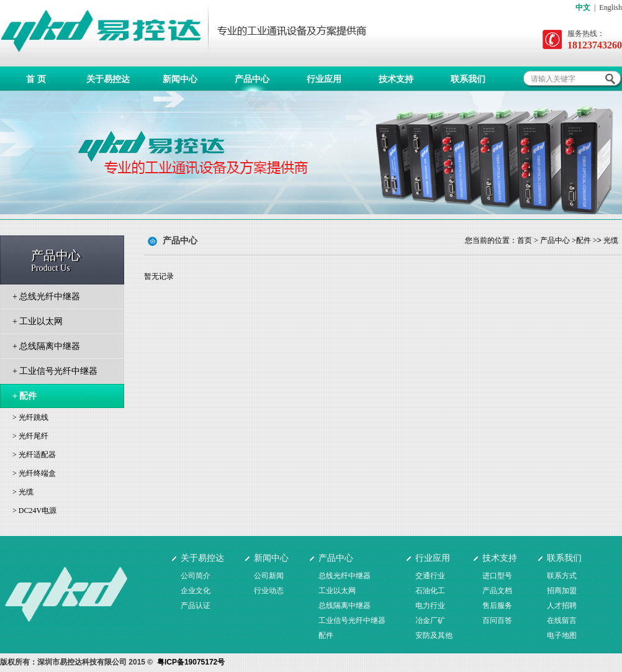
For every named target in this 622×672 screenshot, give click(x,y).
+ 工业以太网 (38, 321)
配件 (584, 240)
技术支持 (396, 79)
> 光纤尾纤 (30, 436)
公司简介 (196, 576)
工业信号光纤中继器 (352, 620)
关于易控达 (108, 79)
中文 (583, 7)
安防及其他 (434, 635)
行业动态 (269, 591)
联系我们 (468, 79)
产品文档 (497, 591)
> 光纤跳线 (30, 417)
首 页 (36, 79)
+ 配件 (25, 396)
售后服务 (497, 606)
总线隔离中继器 (345, 606)
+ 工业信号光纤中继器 (55, 371)
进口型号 (497, 576)
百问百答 (497, 620)
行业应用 (324, 79)
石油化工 (430, 591)
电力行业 (430, 606)
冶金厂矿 (430, 620)
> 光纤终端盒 (34, 473)
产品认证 (196, 606)
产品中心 (252, 79)
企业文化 (196, 591)
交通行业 (430, 576)
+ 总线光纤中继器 (46, 297)
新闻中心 (180, 79)
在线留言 (562, 620)
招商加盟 (562, 591)
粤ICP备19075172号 (191, 662)
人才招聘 (562, 606)
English (611, 7)
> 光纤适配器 (34, 455)
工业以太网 (337, 591)
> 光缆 (23, 492)
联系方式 (562, 576)
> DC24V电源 (34, 511)
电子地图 (562, 635)
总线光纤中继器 (345, 576)
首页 (525, 240)
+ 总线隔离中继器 (46, 346)
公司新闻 (269, 576)
